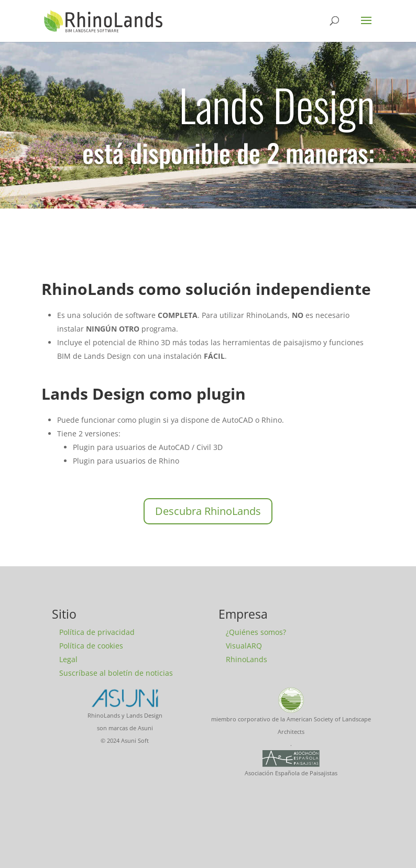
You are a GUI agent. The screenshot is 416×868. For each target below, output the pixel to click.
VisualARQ (244, 646)
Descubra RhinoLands (208, 511)
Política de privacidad (97, 632)
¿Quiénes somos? (256, 632)
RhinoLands (247, 659)
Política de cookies (91, 646)
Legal (68, 659)
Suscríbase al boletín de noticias (116, 673)
